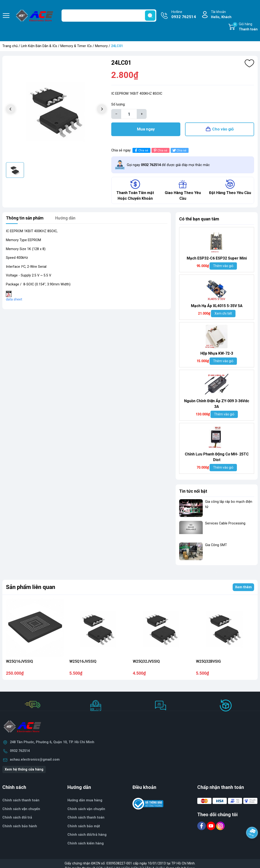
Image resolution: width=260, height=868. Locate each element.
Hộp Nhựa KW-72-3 (217, 354)
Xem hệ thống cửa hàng (24, 770)
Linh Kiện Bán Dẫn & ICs (39, 46)
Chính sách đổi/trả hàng (87, 835)
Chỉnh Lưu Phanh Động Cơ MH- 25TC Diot (217, 458)
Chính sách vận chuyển (21, 809)
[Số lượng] (129, 114)
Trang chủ (10, 46)
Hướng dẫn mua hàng (85, 801)
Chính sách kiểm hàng (86, 844)
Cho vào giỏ (223, 130)
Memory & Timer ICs (76, 46)
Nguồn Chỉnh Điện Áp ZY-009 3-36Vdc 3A (217, 404)
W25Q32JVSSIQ (146, 662)
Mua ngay (146, 130)
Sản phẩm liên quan (31, 588)
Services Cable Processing (225, 524)
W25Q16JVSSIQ (19, 662)
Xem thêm (243, 588)
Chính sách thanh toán (86, 818)
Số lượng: (118, 104)
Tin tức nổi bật (193, 492)
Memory (101, 46)
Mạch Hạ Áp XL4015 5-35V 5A (217, 306)
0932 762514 (20, 752)
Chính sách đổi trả (17, 818)
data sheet (14, 300)
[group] (56, 110)
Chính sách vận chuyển (86, 809)
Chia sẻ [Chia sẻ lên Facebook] (141, 151)
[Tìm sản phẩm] (109, 16)
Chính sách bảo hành (20, 827)
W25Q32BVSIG (208, 662)
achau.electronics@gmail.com (35, 760)
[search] (150, 16)
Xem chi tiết (223, 314)
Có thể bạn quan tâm (199, 220)
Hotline (184, 15)
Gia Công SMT (216, 546)
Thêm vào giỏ (223, 267)
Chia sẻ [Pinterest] (160, 151)
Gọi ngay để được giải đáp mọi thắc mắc (168, 165)
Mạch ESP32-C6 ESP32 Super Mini (217, 259)
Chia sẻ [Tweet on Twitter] (179, 151)
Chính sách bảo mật (84, 827)
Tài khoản (221, 15)
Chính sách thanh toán (21, 801)
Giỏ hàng (245, 27)
